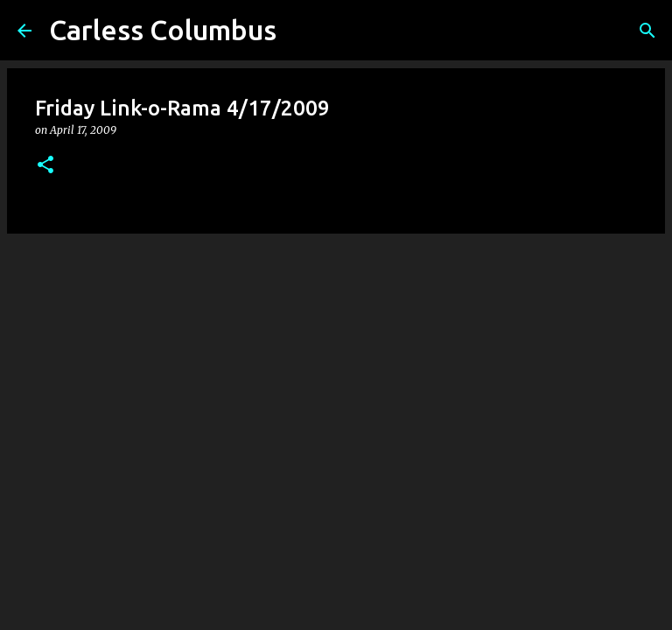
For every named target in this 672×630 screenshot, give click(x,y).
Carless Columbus (163, 30)
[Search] (647, 31)
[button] (45, 166)
